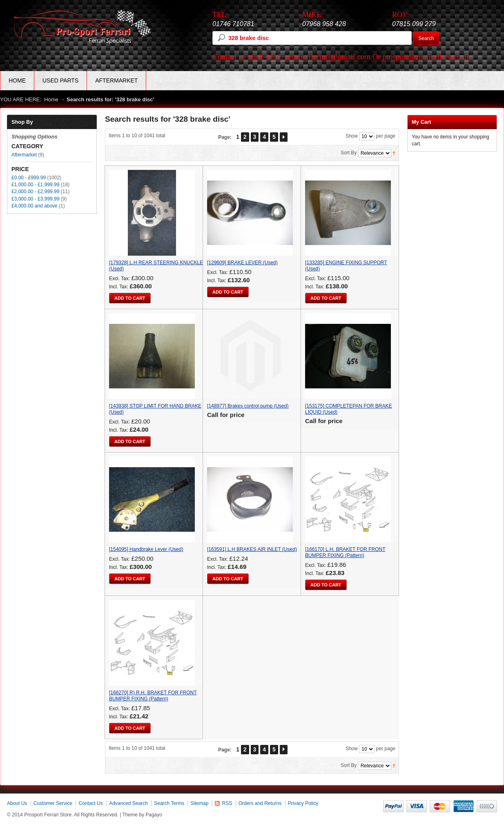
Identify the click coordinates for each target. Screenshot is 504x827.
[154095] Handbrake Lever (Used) (146, 549)
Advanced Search (128, 803)
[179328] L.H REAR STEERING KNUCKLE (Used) (156, 266)
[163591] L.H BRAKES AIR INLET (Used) (252, 549)
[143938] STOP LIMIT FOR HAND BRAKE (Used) (155, 409)
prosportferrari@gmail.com (328, 57)
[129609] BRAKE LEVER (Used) (242, 263)
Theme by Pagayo (142, 815)
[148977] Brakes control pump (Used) (248, 406)
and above (35, 206)
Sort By (349, 153)
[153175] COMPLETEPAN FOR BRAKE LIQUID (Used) (349, 409)
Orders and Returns (260, 803)
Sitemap (199, 803)
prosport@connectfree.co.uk (426, 57)
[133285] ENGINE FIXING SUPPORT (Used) (346, 266)
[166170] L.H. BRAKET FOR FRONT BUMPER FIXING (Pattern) (345, 552)
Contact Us (90, 803)
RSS (227, 803)
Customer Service (53, 803)
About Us (17, 803)
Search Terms (169, 803)
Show (352, 136)
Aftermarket (24, 155)
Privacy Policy (303, 803)
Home (17, 80)
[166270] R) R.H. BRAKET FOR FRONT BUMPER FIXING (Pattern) (153, 696)
